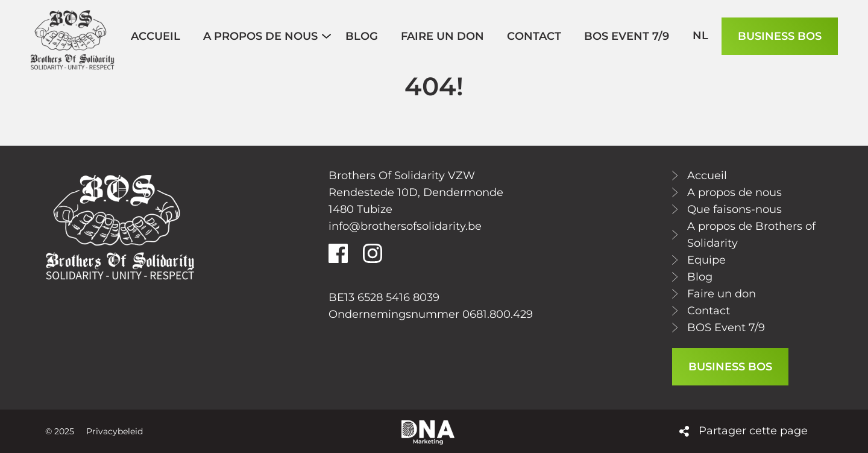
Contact (709, 311)
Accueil (707, 176)
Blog (700, 277)
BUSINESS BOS (780, 36)
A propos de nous (734, 192)
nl (700, 36)
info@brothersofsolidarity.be (405, 226)
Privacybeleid (115, 432)
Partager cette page (753, 431)
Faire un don (722, 294)
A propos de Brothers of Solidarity (751, 235)
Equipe (706, 260)
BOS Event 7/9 (726, 328)
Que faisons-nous (734, 209)
